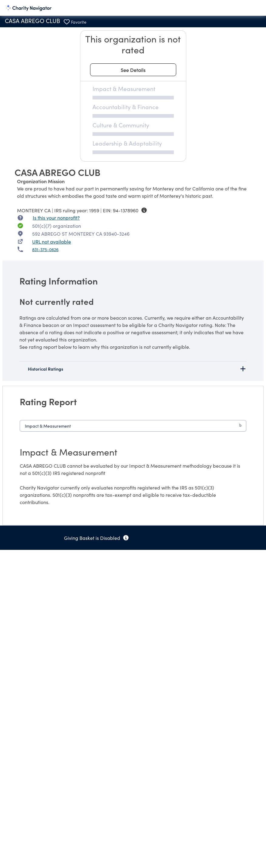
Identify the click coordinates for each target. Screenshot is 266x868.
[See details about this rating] (133, 70)
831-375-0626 (45, 249)
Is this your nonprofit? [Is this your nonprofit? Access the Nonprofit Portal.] (56, 217)
